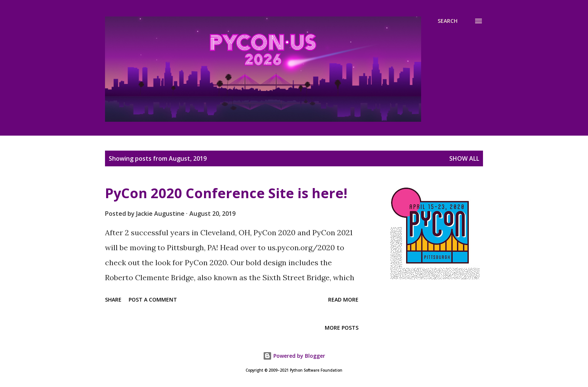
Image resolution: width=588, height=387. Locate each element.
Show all (464, 158)
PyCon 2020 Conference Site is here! (226, 193)
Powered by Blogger (294, 356)
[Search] (448, 21)
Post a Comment (153, 300)
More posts (342, 328)
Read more (343, 300)
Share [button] (113, 300)
